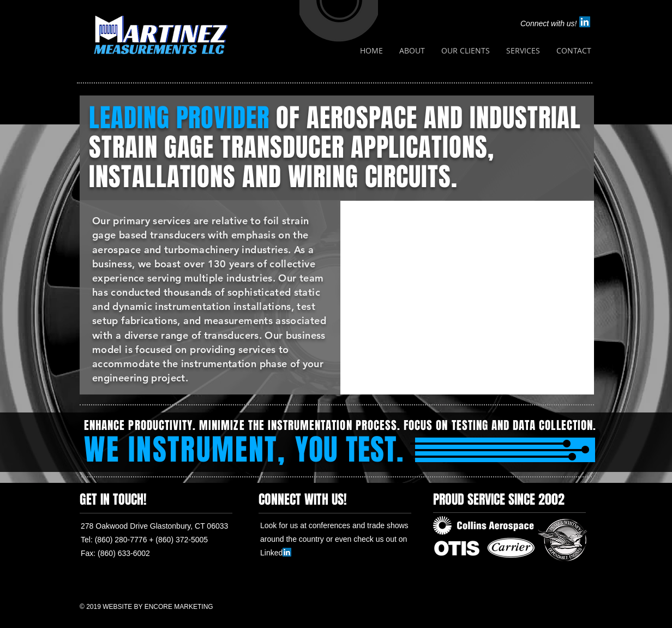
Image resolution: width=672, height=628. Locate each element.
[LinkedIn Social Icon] (585, 22)
